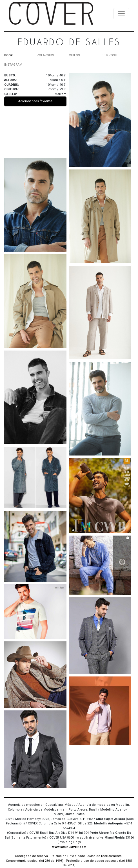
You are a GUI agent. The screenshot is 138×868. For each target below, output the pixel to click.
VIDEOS (74, 55)
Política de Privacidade (68, 856)
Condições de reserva (31, 856)
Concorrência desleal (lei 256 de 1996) (35, 861)
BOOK (8, 55)
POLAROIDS (45, 55)
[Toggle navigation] (121, 14)
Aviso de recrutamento (105, 856)
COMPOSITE (110, 55)
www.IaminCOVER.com (69, 847)
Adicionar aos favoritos (35, 101)
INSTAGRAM (13, 65)
